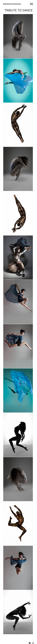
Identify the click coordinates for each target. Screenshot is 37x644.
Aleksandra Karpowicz (12, 4)
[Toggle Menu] (31, 4)
